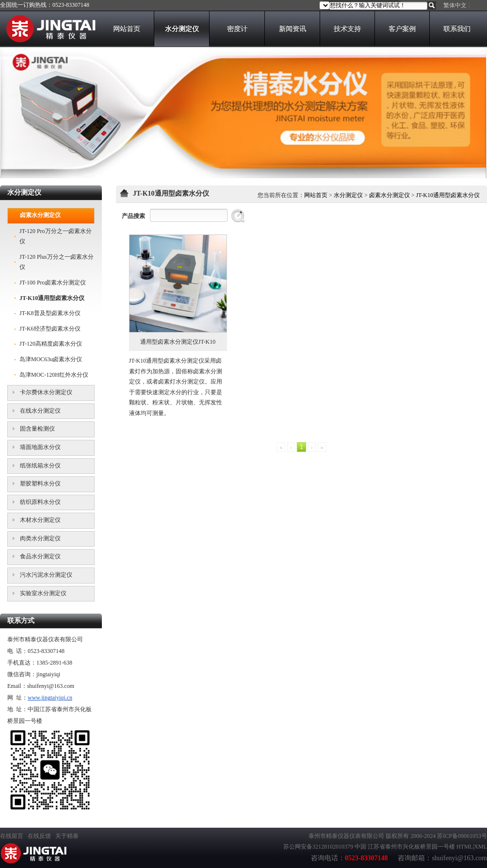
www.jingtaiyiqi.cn (50, 698)
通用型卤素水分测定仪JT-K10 (178, 342)
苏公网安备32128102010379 (318, 847)
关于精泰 (67, 836)
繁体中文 (455, 5)
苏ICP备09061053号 (462, 836)
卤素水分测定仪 (390, 195)
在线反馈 (39, 836)
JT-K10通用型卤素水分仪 (448, 195)
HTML (465, 847)
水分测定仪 (348, 195)
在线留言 (12, 836)
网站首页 (316, 195)
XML (480, 847)
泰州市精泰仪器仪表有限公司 (346, 836)
